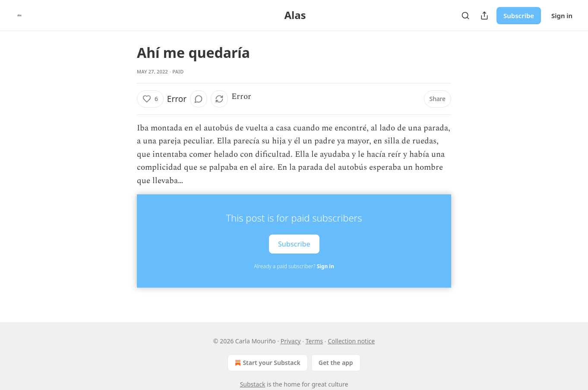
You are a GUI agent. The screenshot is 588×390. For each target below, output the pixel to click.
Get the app (336, 363)
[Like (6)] (150, 99)
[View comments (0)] (199, 99)
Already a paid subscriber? (294, 266)
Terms (314, 341)
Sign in (562, 16)
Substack (253, 384)
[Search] (465, 16)
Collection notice (351, 341)
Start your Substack (267, 363)
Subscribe (519, 16)
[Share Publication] (484, 16)
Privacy (291, 341)
